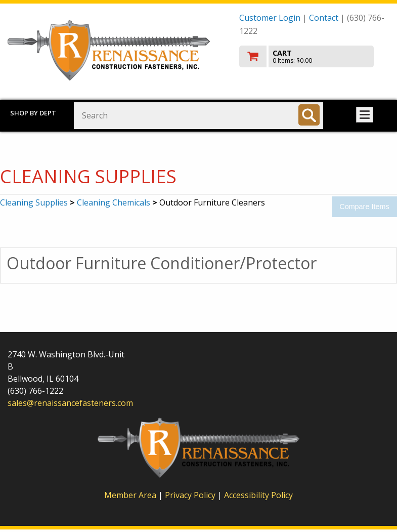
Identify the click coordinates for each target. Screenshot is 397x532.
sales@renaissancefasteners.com (70, 403)
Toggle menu (365, 115)
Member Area (130, 495)
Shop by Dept (33, 113)
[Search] (309, 115)
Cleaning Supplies (34, 202)
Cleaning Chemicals (114, 202)
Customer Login (270, 18)
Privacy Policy (191, 495)
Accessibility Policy (258, 495)
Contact (324, 18)
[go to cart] (314, 56)
